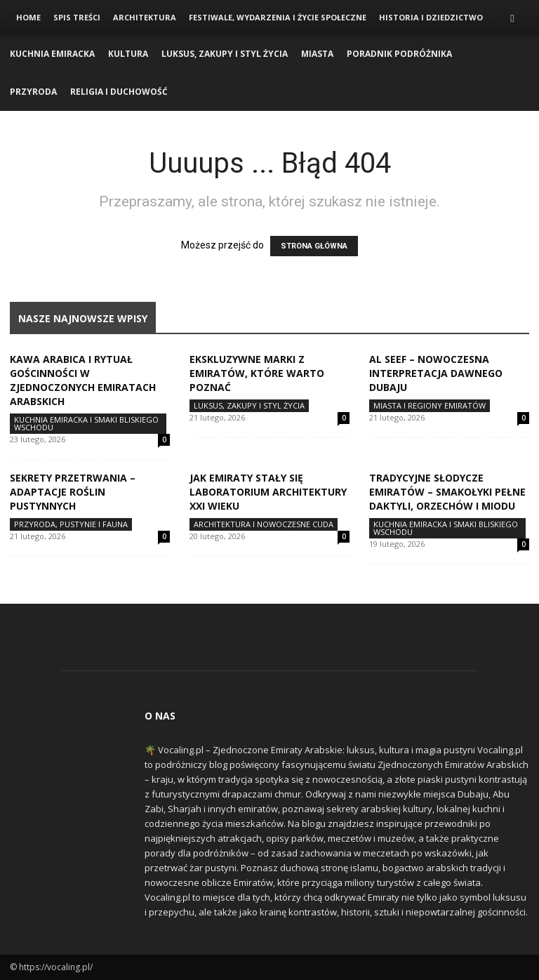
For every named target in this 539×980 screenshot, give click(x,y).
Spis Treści (77, 17)
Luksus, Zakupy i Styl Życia (225, 54)
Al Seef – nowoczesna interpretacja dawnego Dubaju (436, 373)
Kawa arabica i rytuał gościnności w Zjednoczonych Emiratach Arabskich (83, 380)
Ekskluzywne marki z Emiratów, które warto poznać (257, 373)
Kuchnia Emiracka (52, 54)
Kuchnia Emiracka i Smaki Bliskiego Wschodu (86, 423)
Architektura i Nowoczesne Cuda (264, 524)
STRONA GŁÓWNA (314, 246)
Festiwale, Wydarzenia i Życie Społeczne (278, 17)
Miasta (317, 54)
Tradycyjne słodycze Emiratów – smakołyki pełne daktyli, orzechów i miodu (447, 492)
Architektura (145, 17)
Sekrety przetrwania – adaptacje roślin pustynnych (73, 492)
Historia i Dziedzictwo (431, 17)
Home (28, 17)
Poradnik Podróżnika (399, 54)
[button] (512, 18)
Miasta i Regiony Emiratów (430, 405)
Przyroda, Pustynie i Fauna (71, 524)
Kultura (128, 54)
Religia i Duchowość (119, 92)
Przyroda (33, 92)
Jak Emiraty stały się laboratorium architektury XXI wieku (268, 492)
